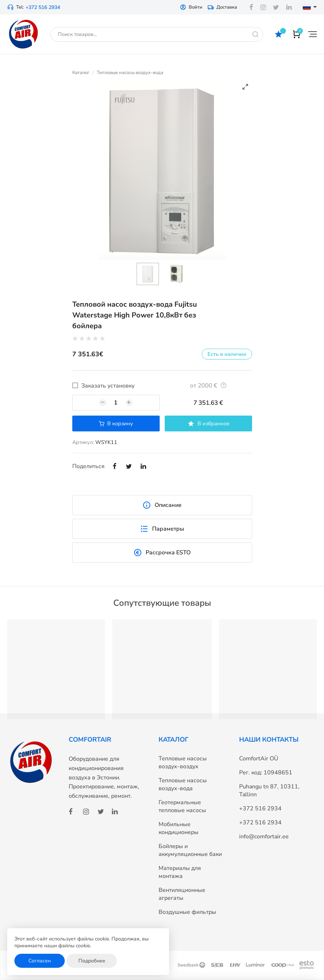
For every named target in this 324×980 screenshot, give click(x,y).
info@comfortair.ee (264, 837)
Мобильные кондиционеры (179, 828)
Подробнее (92, 961)
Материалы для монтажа (180, 872)
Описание (162, 505)
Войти (191, 7)
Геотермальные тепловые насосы (182, 806)
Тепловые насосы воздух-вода (130, 73)
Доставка (222, 7)
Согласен (40, 961)
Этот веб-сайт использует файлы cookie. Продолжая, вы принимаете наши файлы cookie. (81, 942)
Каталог (81, 73)
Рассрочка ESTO (162, 553)
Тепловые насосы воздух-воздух (183, 763)
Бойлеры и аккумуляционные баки (190, 850)
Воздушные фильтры (187, 912)
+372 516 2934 (43, 7)
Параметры (162, 529)
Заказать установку (108, 386)
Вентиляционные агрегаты (182, 894)
